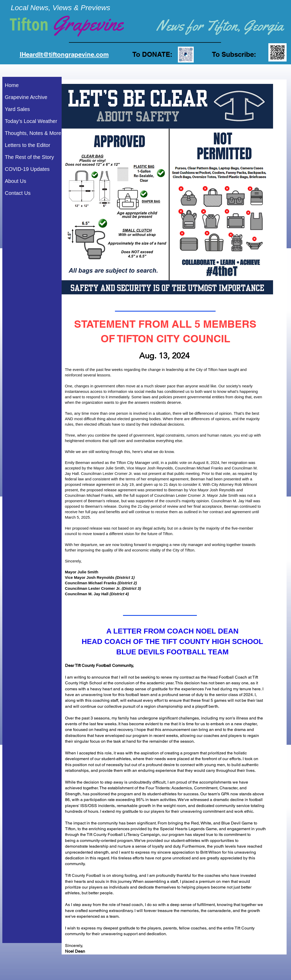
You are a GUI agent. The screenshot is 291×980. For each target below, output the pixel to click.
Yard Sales (17, 109)
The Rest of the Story (30, 157)
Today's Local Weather (31, 121)
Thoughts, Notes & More (33, 133)
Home (12, 85)
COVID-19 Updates (27, 169)
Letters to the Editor (28, 145)
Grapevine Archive (26, 97)
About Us (16, 181)
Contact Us (18, 193)
